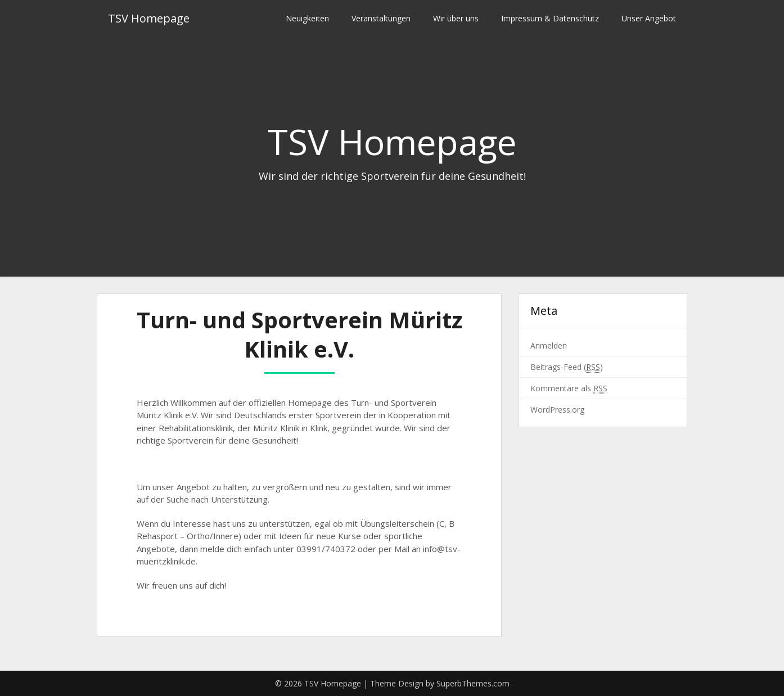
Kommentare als (569, 388)
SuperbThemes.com (473, 683)
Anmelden (549, 345)
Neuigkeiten (307, 18)
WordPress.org (557, 410)
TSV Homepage (149, 18)
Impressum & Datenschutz (550, 18)
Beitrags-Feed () (567, 367)
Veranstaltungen (381, 18)
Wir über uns (456, 18)
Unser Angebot (649, 18)
